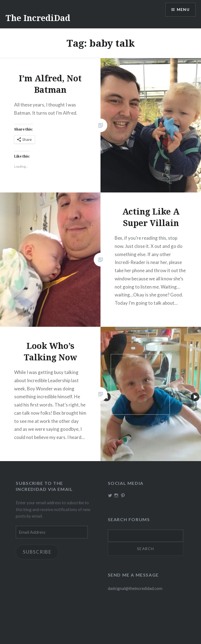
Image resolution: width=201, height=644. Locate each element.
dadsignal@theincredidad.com (135, 589)
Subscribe (37, 552)
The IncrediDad (38, 18)
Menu (183, 10)
